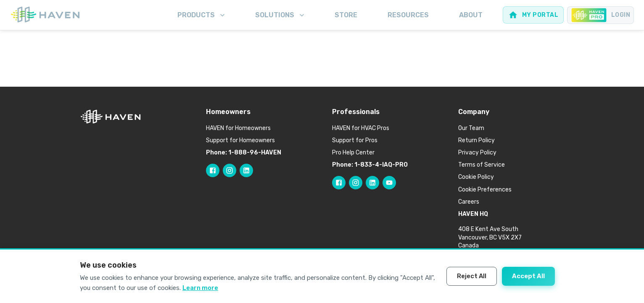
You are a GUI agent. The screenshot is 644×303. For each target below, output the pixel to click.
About (471, 15)
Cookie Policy (476, 177)
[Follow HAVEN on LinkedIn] (246, 170)
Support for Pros (355, 140)
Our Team (471, 128)
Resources (408, 15)
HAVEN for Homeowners (238, 128)
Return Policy (476, 140)
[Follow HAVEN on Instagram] (230, 170)
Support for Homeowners (240, 140)
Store (346, 15)
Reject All (472, 276)
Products (202, 15)
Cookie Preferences (485, 190)
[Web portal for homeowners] (533, 15)
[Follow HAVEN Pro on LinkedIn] (372, 183)
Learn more (200, 288)
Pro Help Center (353, 153)
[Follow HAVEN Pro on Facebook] (339, 183)
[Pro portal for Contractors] (600, 15)
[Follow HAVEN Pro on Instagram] (356, 183)
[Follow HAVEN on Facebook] (213, 170)
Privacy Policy (477, 153)
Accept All (528, 276)
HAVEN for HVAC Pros (361, 128)
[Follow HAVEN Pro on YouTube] (389, 183)
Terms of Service (482, 165)
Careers (469, 202)
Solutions (281, 15)
